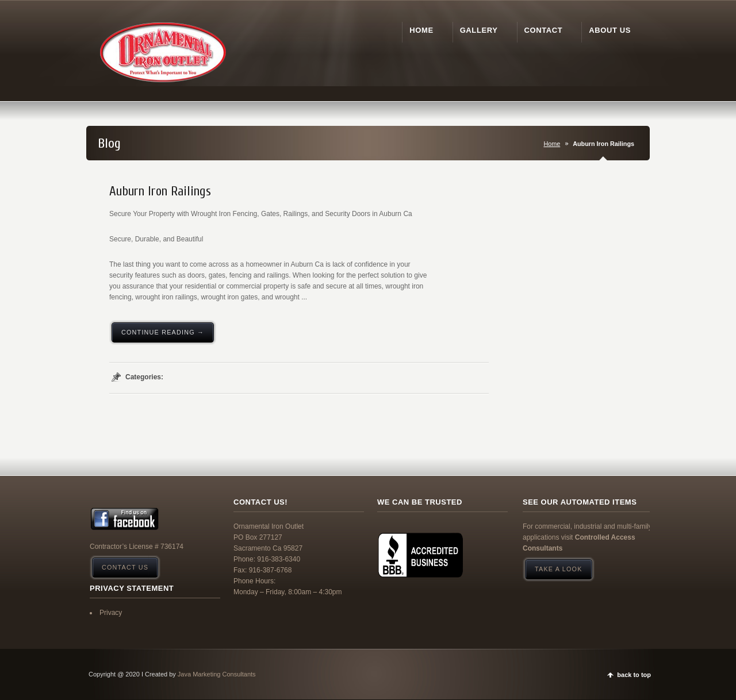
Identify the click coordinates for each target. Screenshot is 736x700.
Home (552, 144)
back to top (634, 675)
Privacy (111, 613)
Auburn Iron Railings (160, 191)
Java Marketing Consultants (217, 674)
